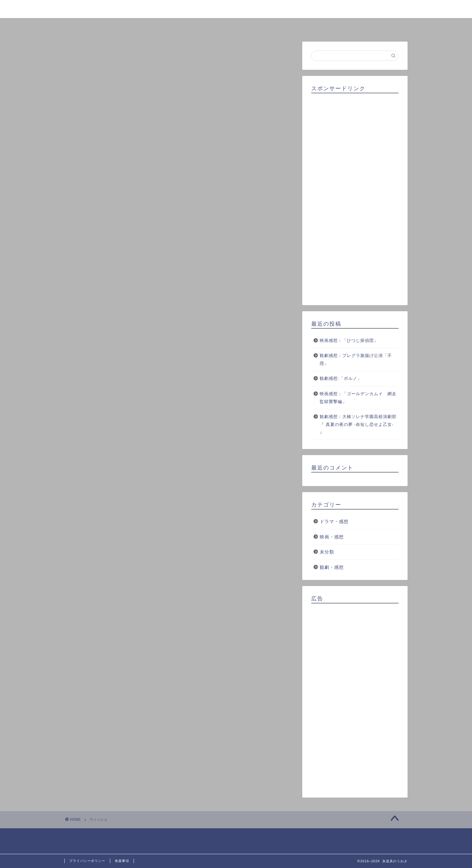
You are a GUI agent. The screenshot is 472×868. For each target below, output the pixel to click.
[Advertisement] (355, 197)
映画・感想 (332, 537)
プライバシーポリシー (87, 861)
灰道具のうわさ (236, 9)
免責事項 (122, 861)
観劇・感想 (332, 567)
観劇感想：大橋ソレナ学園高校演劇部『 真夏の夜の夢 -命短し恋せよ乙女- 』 (358, 424)
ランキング (236, 26)
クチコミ (305, 26)
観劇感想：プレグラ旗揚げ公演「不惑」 (356, 360)
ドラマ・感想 (334, 521)
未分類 (327, 552)
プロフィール (167, 26)
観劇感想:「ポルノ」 (341, 378)
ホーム (99, 26)
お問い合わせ (373, 26)
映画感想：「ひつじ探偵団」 (349, 341)
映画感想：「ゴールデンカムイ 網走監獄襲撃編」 (358, 398)
